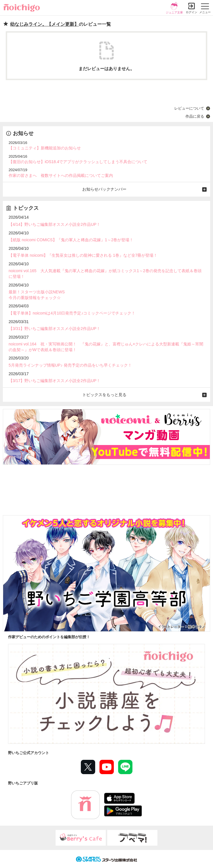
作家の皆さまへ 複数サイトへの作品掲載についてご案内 (61, 175)
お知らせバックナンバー (104, 189)
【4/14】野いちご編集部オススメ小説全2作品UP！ (54, 224)
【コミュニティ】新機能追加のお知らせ (45, 148)
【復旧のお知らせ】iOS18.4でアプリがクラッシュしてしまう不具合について (78, 162)
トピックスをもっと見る (104, 395)
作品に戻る (195, 116)
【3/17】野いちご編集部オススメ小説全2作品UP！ (54, 381)
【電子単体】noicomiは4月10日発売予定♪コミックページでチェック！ (72, 313)
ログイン (191, 12)
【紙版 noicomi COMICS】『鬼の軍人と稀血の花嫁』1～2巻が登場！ (71, 240)
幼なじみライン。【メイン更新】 (44, 24)
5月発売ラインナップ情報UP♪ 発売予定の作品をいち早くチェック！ (70, 365)
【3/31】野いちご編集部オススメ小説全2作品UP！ (54, 329)
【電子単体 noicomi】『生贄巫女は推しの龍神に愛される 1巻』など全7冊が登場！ (83, 255)
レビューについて (189, 108)
